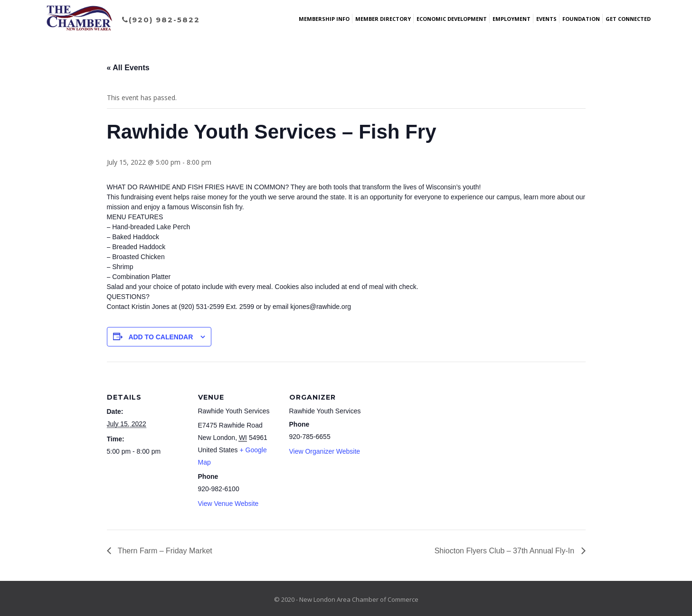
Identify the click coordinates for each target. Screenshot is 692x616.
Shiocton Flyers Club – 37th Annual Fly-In (506, 551)
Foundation (581, 19)
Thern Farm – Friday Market (164, 551)
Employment (512, 19)
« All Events (128, 68)
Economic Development (452, 19)
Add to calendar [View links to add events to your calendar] (161, 337)
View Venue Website (228, 504)
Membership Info (324, 19)
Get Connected (628, 19)
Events (546, 19)
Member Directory (383, 19)
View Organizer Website (325, 451)
